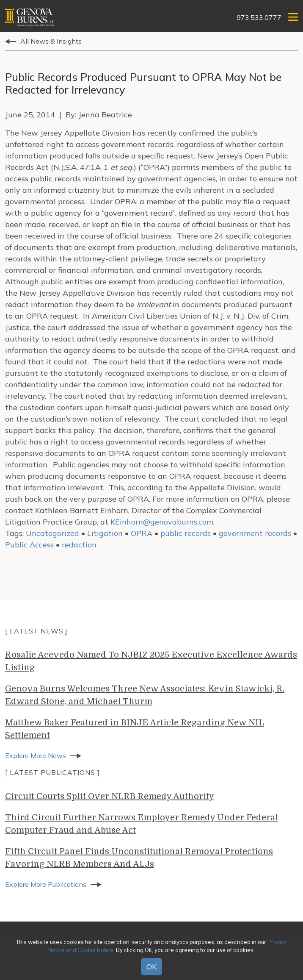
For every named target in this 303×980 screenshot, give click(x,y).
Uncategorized (52, 533)
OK (151, 967)
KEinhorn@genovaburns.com (162, 522)
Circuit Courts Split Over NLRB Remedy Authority (110, 796)
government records (255, 533)
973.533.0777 (259, 17)
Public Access (29, 545)
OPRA (142, 533)
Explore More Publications (46, 884)
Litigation (105, 533)
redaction (79, 545)
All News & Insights (51, 41)
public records (186, 533)
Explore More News (36, 755)
